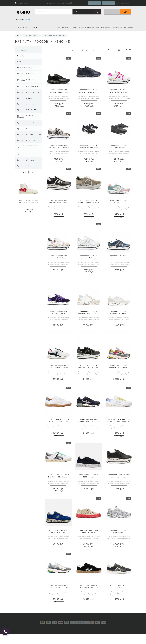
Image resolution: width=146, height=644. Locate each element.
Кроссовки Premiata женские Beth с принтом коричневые (58, 147)
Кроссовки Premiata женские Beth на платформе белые (89, 258)
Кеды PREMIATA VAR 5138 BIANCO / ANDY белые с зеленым (58, 477)
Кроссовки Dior (24, 166)
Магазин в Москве (127, 27)
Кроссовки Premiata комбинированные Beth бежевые (89, 203)
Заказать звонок (94, 3)
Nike (19, 62)
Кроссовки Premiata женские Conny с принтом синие (119, 258)
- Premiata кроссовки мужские (28, 154)
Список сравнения (53, 50)
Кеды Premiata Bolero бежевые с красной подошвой (89, 532)
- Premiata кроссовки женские (28, 147)
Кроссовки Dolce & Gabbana (26, 80)
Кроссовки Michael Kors (28, 86)
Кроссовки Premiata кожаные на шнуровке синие (89, 92)
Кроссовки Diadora (26, 73)
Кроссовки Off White (27, 110)
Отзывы (116, 27)
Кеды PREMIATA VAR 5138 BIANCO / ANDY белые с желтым (119, 422)
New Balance (23, 56)
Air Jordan (22, 50)
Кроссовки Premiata (26, 140)
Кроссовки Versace (26, 160)
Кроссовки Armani (26, 123)
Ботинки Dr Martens (26, 67)
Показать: (112, 50)
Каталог (55, 27)
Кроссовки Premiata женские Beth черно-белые (58, 203)
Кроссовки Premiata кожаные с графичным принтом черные (58, 92)
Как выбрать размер (91, 27)
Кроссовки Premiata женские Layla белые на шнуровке (89, 313)
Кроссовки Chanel (25, 134)
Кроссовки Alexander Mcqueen (27, 116)
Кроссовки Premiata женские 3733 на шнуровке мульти (119, 203)
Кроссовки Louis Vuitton (28, 92)
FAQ (102, 27)
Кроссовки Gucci (25, 98)
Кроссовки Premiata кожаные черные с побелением (119, 147)
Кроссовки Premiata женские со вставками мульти (119, 367)
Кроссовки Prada (25, 129)
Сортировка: (75, 50)
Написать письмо (108, 3)
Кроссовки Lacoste (26, 104)
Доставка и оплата (67, 27)
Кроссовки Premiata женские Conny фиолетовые (58, 313)
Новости (108, 27)
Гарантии (79, 27)
